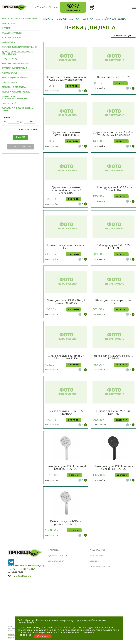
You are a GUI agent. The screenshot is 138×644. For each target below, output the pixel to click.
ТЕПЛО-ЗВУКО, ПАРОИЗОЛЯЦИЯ (19, 47)
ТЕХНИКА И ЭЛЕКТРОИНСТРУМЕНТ (15, 98)
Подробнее (24, 635)
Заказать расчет (56, 561)
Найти (21, 137)
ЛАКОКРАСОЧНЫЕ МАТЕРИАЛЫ (19, 19)
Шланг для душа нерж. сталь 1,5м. (113, 302)
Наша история (97, 556)
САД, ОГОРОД (9, 59)
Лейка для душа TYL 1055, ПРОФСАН (113, 247)
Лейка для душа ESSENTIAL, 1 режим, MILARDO (66, 302)
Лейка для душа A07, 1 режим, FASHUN (113, 357)
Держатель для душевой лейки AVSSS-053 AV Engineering (113, 134)
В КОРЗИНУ (73, 86)
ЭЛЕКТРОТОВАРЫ (12, 38)
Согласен (43, 636)
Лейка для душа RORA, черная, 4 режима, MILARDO (113, 468)
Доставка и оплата (57, 556)
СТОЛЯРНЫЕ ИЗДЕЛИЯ (15, 68)
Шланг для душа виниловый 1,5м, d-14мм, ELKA (66, 357)
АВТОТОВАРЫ (9, 73)
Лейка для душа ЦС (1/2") (113, 77)
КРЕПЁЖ (7, 28)
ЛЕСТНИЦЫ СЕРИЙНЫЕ (15, 78)
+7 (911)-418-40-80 (21, 569)
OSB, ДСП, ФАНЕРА (12, 33)
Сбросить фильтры (21, 147)
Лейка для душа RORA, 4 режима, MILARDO (66, 523)
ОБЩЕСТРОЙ (9, 104)
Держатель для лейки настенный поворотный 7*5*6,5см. (66, 190)
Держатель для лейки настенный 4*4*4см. (66, 134)
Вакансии (94, 561)
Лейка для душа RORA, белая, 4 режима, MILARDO (66, 468)
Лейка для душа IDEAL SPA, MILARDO (66, 413)
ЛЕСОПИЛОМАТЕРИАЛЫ (16, 64)
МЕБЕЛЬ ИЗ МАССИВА (14, 87)
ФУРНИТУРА (9, 42)
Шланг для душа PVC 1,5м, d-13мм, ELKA (113, 189)
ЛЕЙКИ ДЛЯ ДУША (114, 19)
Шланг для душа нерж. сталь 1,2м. (66, 247)
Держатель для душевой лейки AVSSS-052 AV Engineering (66, 79)
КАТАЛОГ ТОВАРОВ (55, 19)
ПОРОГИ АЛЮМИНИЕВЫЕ (16, 92)
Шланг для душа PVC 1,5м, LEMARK (113, 413)
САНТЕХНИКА (10, 83)
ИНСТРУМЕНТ (9, 24)
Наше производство (100, 566)
